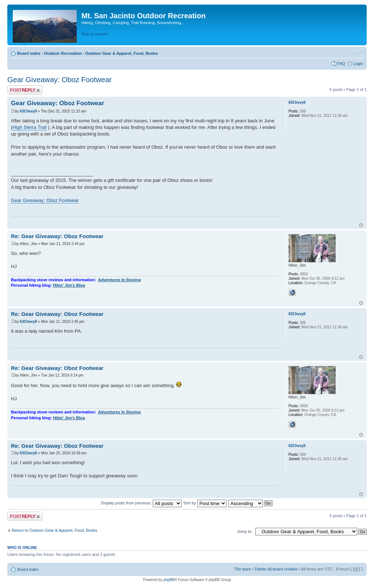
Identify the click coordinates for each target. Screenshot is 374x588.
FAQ (341, 64)
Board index (29, 53)
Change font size (358, 52)
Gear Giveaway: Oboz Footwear (60, 80)
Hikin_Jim (28, 244)
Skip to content (95, 34)
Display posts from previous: (141, 503)
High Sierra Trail (29, 127)
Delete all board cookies (276, 569)
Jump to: (245, 531)
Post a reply (25, 90)
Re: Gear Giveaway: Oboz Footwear (57, 236)
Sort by (205, 503)
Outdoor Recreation (63, 53)
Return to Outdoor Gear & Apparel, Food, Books (54, 530)
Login (358, 64)
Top (361, 225)
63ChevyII (28, 111)
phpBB (169, 580)
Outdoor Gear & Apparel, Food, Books (121, 53)
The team (243, 569)
